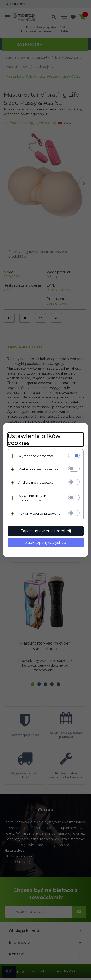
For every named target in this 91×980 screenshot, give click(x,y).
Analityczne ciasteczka (36, 482)
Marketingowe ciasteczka (38, 469)
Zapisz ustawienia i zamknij (46, 531)
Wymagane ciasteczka (36, 456)
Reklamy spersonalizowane (39, 513)
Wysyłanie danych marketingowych (32, 498)
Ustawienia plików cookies (34, 440)
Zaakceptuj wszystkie (46, 543)
